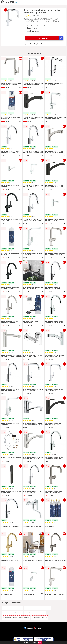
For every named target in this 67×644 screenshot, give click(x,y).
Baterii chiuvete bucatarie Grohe (13, 608)
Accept (40, 643)
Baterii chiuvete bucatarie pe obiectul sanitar (16, 618)
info (20, 87)
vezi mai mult (50, 23)
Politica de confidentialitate (34, 633)
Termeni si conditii (19, 633)
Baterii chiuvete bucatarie (40, 618)
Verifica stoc (51, 38)
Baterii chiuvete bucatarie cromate (35, 613)
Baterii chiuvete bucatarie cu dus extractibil (37, 608)
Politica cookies (48, 633)
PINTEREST (38, 628)
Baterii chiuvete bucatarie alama (13, 613)
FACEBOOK (29, 628)
